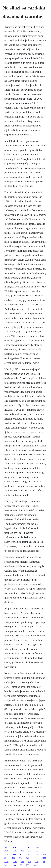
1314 (6, 854)
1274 (28, 858)
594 (37, 847)
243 (37, 851)
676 (30, 862)
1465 (6, 847)
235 (22, 862)
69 (44, 862)
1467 (35, 865)
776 (37, 862)
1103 (14, 865)
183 (21, 854)
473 (20, 858)
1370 (6, 862)
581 (36, 858)
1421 (29, 847)
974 (14, 847)
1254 (36, 854)
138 (22, 851)
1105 (15, 862)
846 (13, 858)
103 (29, 854)
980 (14, 854)
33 (21, 865)
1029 (44, 858)
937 (30, 851)
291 (6, 858)
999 (21, 847)
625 (44, 854)
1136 (15, 851)
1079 (6, 851)
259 (28, 865)
